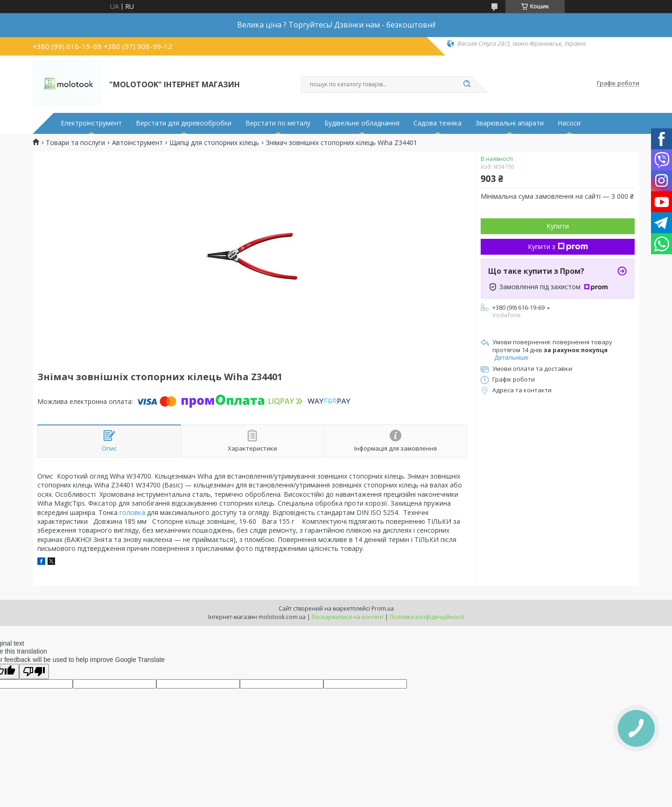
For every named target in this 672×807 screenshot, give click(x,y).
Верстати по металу (278, 123)
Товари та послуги (75, 143)
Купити (558, 226)
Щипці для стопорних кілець (214, 143)
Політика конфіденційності (427, 617)
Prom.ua (383, 609)
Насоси (569, 123)
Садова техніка (437, 123)
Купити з (558, 247)
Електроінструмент (91, 123)
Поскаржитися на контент (348, 617)
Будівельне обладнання (362, 123)
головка (132, 512)
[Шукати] (467, 84)
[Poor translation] (34, 671)
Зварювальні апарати (510, 123)
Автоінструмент (137, 143)
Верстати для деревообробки (184, 123)
